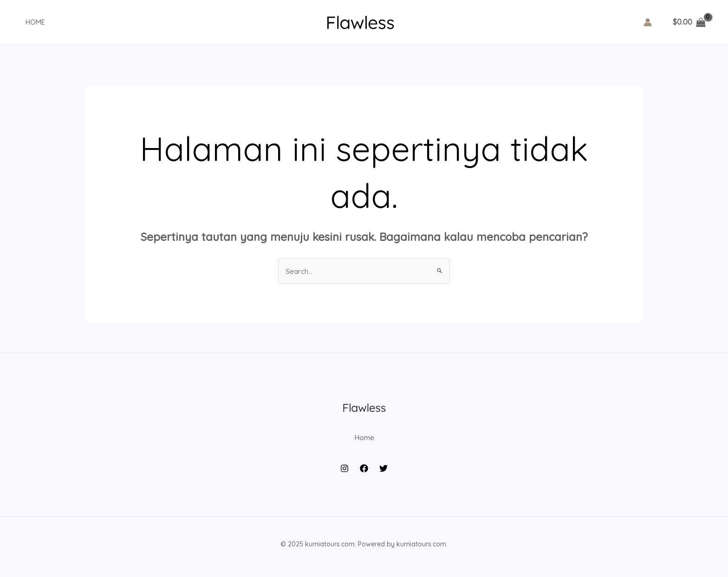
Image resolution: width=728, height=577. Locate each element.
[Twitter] (383, 473)
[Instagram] (344, 473)
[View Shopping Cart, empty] (689, 22)
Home (28, 22)
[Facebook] (364, 473)
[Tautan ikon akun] (648, 22)
